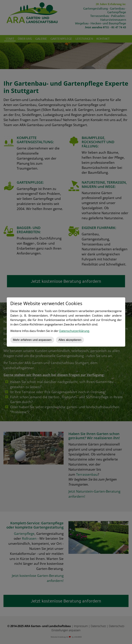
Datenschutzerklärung (74, 331)
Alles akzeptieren (70, 340)
